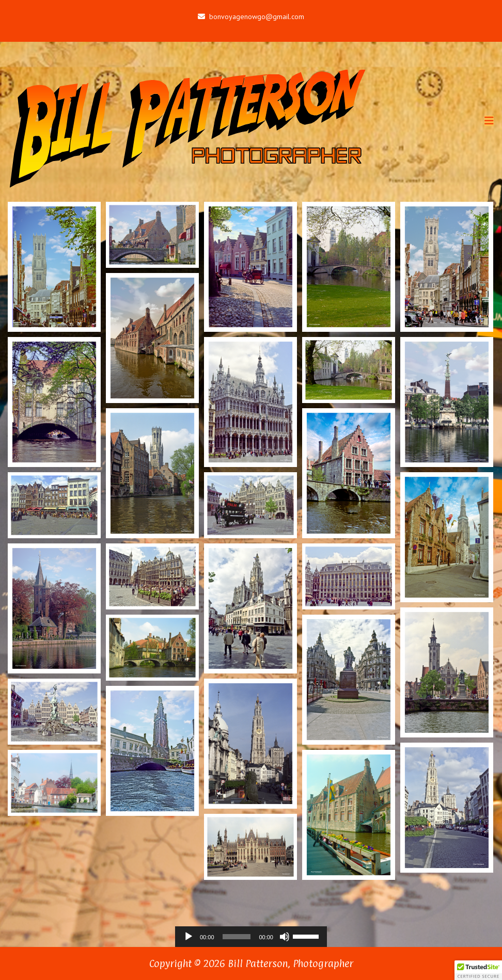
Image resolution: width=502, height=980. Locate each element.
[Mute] (285, 937)
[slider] (237, 937)
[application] (251, 937)
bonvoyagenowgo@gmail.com (251, 17)
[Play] (189, 937)
